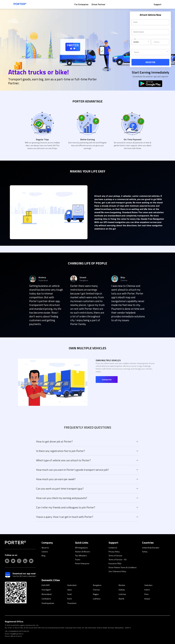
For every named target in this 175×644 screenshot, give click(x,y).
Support (157, 4)
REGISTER (150, 62)
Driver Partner (98, 4)
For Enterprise (81, 4)
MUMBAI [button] (136, 42)
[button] (150, 52)
